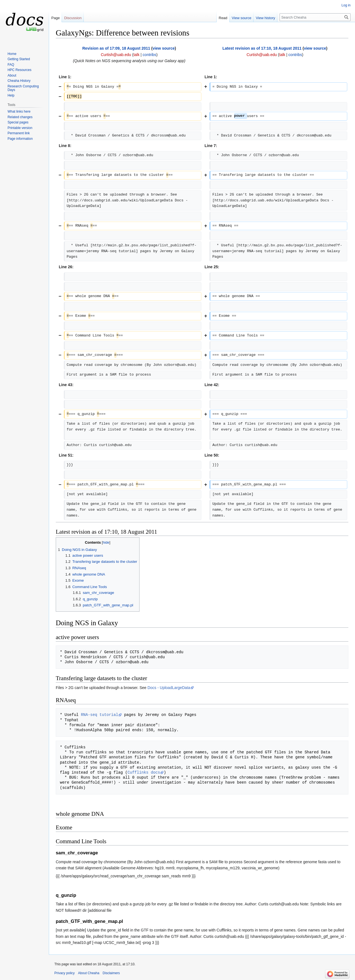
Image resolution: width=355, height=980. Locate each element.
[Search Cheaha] (315, 17)
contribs (149, 55)
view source (164, 48)
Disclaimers (111, 973)
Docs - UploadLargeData (169, 688)
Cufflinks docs (144, 772)
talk (136, 55)
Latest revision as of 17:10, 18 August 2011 (262, 48)
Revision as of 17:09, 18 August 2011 (116, 48)
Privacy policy (64, 973)
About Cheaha (89, 973)
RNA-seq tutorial (100, 715)
